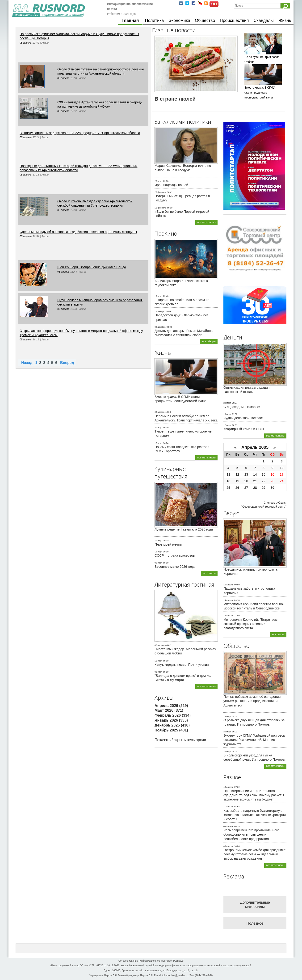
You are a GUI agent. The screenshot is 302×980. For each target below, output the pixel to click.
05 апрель (26, 43)
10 (282, 468)
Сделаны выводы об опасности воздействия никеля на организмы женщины (78, 232)
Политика (155, 20)
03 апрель (228, 846)
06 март (158, 563)
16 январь (159, 311)
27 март (158, 540)
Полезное (255, 923)
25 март (158, 181)
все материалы (206, 222)
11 (228, 474)
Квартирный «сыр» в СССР (244, 429)
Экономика (179, 20)
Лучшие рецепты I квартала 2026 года (184, 529)
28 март (227, 403)
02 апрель (159, 645)
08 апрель (159, 412)
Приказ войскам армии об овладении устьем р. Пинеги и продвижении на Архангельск (252, 701)
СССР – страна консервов (175, 555)
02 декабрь (160, 327)
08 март (158, 672)
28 (255, 488)
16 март (158, 661)
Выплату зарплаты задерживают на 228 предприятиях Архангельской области (80, 133)
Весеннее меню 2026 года (175, 567)
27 (246, 488)
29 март (227, 716)
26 (237, 488)
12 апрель (228, 616)
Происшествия (234, 20)
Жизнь (285, 20)
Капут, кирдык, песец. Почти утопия (182, 665)
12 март (227, 425)
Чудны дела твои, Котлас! (243, 418)
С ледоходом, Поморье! (242, 407)
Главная (130, 20)
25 (228, 488)
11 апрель (228, 807)
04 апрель (228, 826)
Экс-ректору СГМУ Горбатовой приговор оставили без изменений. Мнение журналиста (254, 740)
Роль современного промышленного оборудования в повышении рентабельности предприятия (251, 834)
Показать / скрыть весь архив (180, 740)
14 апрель (228, 600)
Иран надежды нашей (171, 185)
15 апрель (228, 585)
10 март (158, 296)
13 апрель (228, 787)
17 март (158, 443)
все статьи (209, 573)
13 (246, 474)
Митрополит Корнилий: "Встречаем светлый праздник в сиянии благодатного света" (250, 624)
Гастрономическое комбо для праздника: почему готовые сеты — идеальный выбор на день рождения (255, 854)
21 (255, 481)
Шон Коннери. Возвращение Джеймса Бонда (92, 267)
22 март (227, 751)
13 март (227, 414)
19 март (158, 552)
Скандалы (264, 20)
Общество (205, 20)
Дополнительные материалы (255, 904)
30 (273, 488)
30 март (158, 428)
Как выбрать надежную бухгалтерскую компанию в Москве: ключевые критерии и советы (255, 815)
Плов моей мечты (168, 544)
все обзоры (209, 341)
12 (237, 474)
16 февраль (160, 208)
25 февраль (160, 192)
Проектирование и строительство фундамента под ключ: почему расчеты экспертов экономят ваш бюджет (254, 795)
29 (264, 488)
